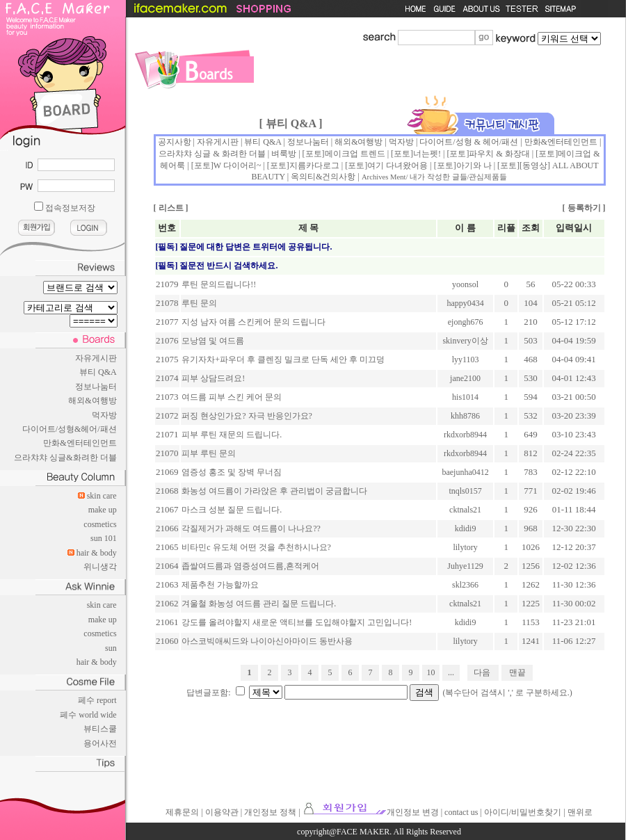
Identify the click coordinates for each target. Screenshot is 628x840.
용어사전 (100, 743)
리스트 (171, 208)
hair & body (97, 553)
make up (103, 510)
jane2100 (465, 378)
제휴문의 (182, 812)
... (451, 672)
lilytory (465, 547)
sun (111, 648)
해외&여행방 (92, 401)
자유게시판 (96, 358)
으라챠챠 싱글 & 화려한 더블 (212, 154)
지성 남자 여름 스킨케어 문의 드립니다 (253, 322)
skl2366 (465, 585)
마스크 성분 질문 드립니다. (232, 510)
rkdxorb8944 (465, 435)
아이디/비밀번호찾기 (523, 812)
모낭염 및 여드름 (213, 341)
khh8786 (465, 416)
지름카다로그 (314, 165)
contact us (461, 812)
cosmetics (100, 524)
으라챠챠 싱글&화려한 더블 (65, 458)
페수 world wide (88, 715)
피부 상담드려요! (213, 378)
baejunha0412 (465, 472)
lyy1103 (466, 360)
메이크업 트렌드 (355, 154)
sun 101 (104, 538)
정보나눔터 (96, 387)
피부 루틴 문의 (209, 453)
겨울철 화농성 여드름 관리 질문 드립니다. (259, 604)
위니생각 (100, 567)
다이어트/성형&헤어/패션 (70, 429)
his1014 (465, 397)
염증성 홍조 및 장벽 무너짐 (232, 472)
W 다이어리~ (237, 165)
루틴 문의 (199, 303)
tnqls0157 (465, 491)
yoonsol (465, 284)
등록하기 (584, 208)
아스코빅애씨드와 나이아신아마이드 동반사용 (267, 641)
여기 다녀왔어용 (397, 165)
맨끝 (517, 672)
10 (431, 672)
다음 (482, 672)
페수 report (97, 700)
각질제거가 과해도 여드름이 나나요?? (251, 528)
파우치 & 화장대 (499, 154)
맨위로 (580, 812)
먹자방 (104, 415)
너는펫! (427, 154)
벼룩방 (284, 154)
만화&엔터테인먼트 (80, 443)
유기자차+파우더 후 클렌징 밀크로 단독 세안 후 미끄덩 (283, 360)
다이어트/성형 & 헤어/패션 (469, 142)
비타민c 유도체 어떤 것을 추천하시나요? (256, 547)
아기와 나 (474, 165)
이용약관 (222, 812)
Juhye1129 (465, 566)
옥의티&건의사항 (323, 177)
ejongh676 (466, 322)
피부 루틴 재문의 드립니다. (232, 435)
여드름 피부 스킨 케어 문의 (232, 397)
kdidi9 (466, 528)
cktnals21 (465, 510)
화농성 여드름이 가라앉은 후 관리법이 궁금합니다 (274, 491)
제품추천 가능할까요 (220, 585)
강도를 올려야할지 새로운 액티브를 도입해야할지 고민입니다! (297, 622)
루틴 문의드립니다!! (219, 284)
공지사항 (175, 142)
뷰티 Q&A (98, 372)
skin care (102, 496)
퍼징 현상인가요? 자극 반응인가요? (247, 416)
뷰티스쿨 (100, 729)
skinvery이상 (465, 341)
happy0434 (465, 303)
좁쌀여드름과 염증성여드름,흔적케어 (250, 566)
